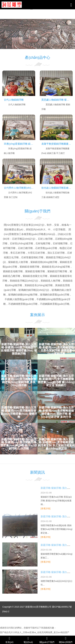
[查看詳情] (46, 509)
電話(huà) (28, 640)
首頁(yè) (9, 640)
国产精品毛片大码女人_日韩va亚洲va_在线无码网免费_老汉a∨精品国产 (35, 632)
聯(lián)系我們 (66, 640)
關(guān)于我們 (47, 640)
